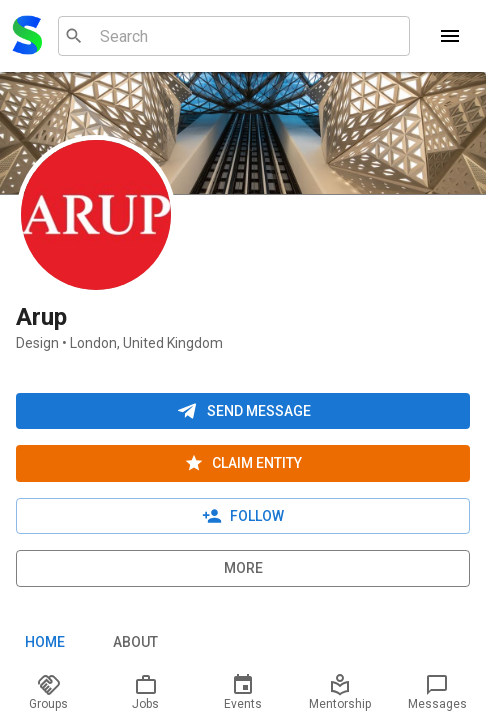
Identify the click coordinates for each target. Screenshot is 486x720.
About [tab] (135, 643)
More (243, 568)
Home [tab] (45, 643)
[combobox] (231, 36)
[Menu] (450, 36)
